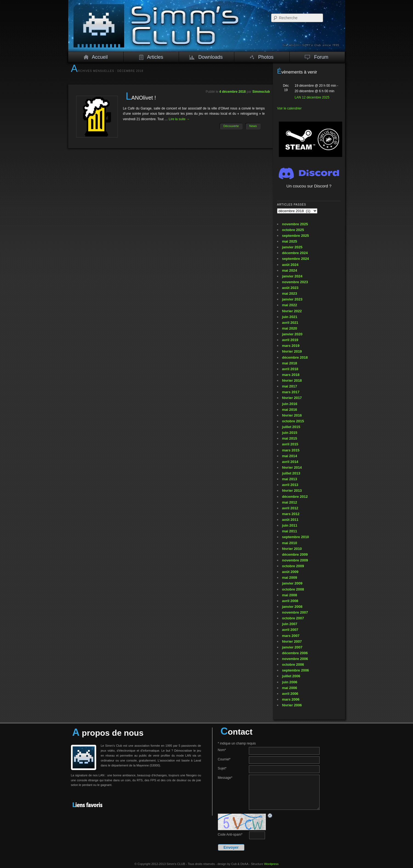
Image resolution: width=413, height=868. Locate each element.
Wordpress (271, 864)
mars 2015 (291, 450)
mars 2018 (291, 375)
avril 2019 (290, 340)
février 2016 (292, 415)
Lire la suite (179, 119)
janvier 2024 (292, 276)
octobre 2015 (293, 421)
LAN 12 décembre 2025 (312, 97)
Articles (151, 57)
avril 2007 (290, 630)
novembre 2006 (295, 659)
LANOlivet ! (141, 98)
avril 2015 (290, 444)
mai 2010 (290, 543)
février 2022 (292, 311)
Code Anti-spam (230, 835)
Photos (262, 57)
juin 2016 (290, 404)
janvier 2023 (292, 299)
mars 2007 (291, 636)
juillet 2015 (291, 427)
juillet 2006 (291, 676)
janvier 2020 (292, 334)
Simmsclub (261, 92)
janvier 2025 (292, 247)
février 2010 (292, 549)
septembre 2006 (295, 670)
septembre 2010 (295, 537)
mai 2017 (290, 386)
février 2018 (292, 380)
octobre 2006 (293, 665)
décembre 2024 (295, 253)
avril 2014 (290, 462)
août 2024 (290, 265)
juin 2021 (290, 317)
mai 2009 (290, 578)
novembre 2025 (295, 224)
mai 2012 (290, 502)
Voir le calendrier (289, 108)
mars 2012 (291, 514)
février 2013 (292, 491)
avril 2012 (290, 508)
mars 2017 (291, 392)
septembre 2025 (295, 236)
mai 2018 (290, 363)
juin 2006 (290, 682)
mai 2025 (290, 241)
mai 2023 (290, 293)
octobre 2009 (293, 566)
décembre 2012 (295, 497)
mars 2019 (291, 346)
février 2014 (292, 467)
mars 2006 (291, 699)
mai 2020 (290, 328)
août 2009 (290, 572)
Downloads (206, 57)
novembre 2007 (295, 612)
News (253, 126)
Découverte (231, 126)
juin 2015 (290, 433)
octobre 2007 (293, 618)
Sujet (222, 768)
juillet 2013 (291, 473)
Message (225, 778)
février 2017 (292, 398)
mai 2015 (290, 438)
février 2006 (292, 705)
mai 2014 (290, 456)
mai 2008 (290, 595)
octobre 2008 (293, 589)
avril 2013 (290, 485)
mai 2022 (290, 305)
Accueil (96, 57)
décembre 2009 (295, 554)
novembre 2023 (295, 282)
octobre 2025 (293, 230)
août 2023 (290, 288)
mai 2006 (290, 688)
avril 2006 (290, 694)
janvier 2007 (292, 647)
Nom (222, 750)
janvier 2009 (292, 583)
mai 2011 (290, 531)
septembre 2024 (295, 259)
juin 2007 (290, 624)
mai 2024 (290, 270)
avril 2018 (290, 369)
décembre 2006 (295, 653)
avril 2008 (290, 601)
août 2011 (290, 520)
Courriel (224, 759)
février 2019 (292, 351)
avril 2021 (290, 323)
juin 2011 (290, 525)
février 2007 (292, 641)
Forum (317, 57)
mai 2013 (290, 479)
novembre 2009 (295, 560)
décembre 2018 (295, 357)
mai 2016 (290, 410)
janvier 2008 (292, 607)
